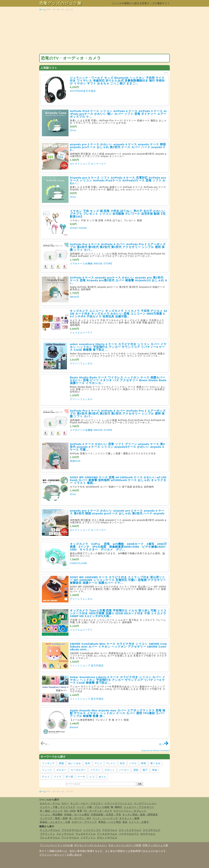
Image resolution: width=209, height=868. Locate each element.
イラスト (95, 770)
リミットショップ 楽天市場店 (87, 666)
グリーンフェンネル (81, 363)
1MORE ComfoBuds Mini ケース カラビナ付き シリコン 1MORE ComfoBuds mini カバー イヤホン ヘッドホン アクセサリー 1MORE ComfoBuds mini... (118, 647)
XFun (73, 130)
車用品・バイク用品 (110, 822)
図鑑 (61, 763)
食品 (125, 822)
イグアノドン (88, 838)
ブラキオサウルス (72, 830)
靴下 (145, 770)
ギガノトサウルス (107, 838)
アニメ (98, 763)
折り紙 (70, 777)
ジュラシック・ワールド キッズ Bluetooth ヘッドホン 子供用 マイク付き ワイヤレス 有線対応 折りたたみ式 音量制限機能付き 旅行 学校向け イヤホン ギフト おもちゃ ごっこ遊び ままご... (117, 81)
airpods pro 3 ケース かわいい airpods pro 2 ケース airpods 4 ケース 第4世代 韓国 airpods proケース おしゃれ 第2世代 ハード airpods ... (117, 513)
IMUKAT (75, 297)
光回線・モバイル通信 (77, 815)
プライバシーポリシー (52, 855)
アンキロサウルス (107, 834)
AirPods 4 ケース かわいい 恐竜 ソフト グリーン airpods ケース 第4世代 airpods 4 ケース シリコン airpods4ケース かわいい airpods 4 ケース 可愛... (117, 447)
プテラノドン (47, 834)
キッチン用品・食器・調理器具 (140, 815)
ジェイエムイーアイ (81, 333)
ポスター (61, 770)
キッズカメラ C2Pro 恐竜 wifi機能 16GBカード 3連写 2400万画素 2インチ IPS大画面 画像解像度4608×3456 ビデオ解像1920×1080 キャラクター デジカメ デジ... (118, 547)
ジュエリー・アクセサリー (139, 807)
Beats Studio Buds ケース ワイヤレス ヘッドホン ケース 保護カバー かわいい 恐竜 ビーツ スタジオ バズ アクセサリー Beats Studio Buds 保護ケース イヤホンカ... (118, 380)
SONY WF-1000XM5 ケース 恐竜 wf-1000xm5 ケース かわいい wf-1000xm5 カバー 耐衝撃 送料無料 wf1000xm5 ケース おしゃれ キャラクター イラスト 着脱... (118, 480)
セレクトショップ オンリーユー (88, 164)
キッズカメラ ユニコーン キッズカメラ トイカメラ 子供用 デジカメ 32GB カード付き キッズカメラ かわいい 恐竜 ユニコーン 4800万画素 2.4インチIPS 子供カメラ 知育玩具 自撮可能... (118, 314)
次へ (164, 744)
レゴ (92, 777)
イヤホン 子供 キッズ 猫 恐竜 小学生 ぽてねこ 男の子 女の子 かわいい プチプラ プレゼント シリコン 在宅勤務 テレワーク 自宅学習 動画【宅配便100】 (118, 214)
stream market (78, 228)
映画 (144, 763)
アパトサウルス (70, 838)
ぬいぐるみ (75, 763)
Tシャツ (111, 763)
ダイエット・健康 (129, 818)
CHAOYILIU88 (78, 563)
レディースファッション (119, 803)
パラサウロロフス (129, 834)
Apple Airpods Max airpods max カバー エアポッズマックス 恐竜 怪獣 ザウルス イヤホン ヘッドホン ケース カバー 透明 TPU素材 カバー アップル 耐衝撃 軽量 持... (118, 713)
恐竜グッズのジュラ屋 (60, 3)
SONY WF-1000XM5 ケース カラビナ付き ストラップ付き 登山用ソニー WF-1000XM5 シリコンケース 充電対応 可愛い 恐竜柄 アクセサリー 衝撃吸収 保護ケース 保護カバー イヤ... (118, 580)
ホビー (65, 803)
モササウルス (148, 834)
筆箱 (155, 770)
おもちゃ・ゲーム (50, 803)
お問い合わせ (75, 855)
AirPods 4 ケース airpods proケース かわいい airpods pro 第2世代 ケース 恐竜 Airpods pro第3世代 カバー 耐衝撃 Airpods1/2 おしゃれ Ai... (118, 280)
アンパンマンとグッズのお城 (56, 845)
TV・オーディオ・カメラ (98, 811)
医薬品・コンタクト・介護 (55, 822)
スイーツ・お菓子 (139, 822)
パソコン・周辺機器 (51, 815)
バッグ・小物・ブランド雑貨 (93, 807)
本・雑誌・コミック (51, 811)
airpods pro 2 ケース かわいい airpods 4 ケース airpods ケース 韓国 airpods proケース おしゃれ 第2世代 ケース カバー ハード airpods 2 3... (118, 147)
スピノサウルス (65, 834)
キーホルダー (78, 770)
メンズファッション (145, 803)
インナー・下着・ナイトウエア (58, 807)
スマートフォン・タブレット (130, 811)
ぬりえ (103, 777)
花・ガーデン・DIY (80, 818)
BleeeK (74, 727)
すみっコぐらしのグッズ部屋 (125, 845)
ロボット (110, 770)
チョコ (46, 777)
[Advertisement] (104, 32)
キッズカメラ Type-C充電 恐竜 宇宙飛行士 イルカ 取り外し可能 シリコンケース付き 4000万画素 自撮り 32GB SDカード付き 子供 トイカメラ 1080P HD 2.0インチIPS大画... (118, 613)
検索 (140, 784)
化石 (122, 763)
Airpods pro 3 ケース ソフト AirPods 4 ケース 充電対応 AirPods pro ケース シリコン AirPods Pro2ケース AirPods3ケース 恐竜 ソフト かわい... (118, 180)
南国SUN (75, 461)
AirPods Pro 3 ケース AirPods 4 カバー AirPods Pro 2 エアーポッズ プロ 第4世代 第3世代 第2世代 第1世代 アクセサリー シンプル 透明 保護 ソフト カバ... (118, 247)
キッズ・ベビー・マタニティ (87, 803)
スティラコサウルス (130, 830)
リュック (47, 770)
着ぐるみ (155, 763)
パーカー (124, 770)
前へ (45, 744)
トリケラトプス (92, 830)
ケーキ (81, 777)
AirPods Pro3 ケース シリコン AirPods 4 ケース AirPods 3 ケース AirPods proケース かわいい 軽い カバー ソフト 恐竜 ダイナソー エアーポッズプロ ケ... (118, 114)
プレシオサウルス (50, 838)
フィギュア (48, 763)
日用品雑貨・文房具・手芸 (106, 815)
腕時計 (119, 807)
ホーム (43, 10)
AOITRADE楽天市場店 (83, 91)
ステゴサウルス (152, 830)
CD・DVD (70, 811)
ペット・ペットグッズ (105, 818)
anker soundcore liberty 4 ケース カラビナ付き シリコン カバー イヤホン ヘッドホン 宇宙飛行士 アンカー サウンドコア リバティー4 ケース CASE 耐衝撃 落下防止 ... (118, 347)
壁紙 (136, 770)
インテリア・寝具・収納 (54, 818)
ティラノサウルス (50, 830)
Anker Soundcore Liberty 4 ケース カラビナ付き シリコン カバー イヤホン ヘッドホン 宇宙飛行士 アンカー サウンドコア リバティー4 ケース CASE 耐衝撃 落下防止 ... (118, 680)
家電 (80, 811)
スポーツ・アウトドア (84, 822)
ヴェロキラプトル (86, 834)
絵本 (88, 763)
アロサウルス (110, 830)
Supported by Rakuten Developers (156, 751)
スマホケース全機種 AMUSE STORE (91, 264)
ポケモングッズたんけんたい (91, 845)
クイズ (58, 777)
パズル (133, 763)
